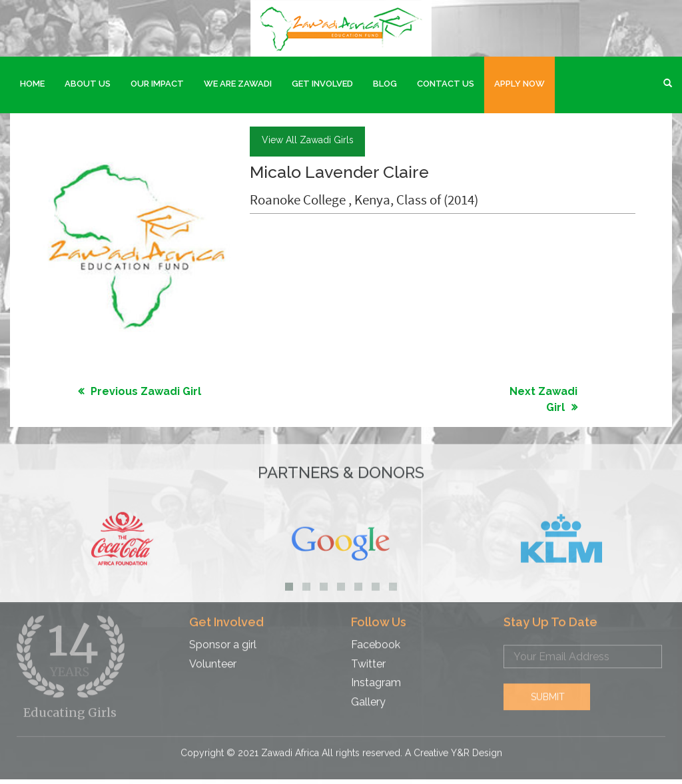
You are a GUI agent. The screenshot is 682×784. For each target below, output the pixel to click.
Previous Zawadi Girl (146, 390)
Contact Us (446, 84)
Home (32, 84)
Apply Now (519, 84)
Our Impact (157, 84)
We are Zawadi (238, 84)
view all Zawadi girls (308, 139)
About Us (88, 84)
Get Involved (322, 84)
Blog (385, 84)
